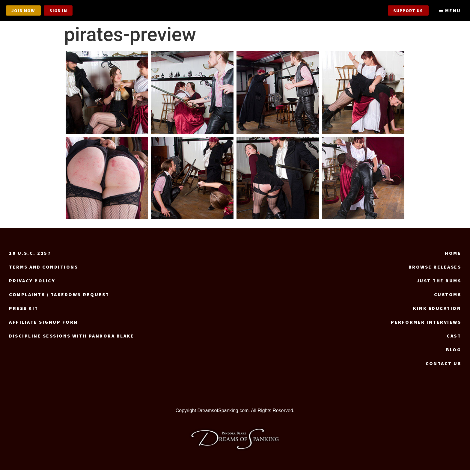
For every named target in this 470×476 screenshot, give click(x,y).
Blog (454, 356)
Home (453, 259)
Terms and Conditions (43, 273)
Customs (448, 300)
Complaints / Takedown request (59, 300)
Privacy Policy (32, 287)
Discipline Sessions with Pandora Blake (71, 342)
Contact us (443, 369)
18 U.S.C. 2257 (30, 259)
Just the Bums (439, 287)
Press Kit (24, 314)
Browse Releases (435, 273)
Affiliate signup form (44, 328)
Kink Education (437, 314)
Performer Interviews (426, 328)
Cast (454, 342)
